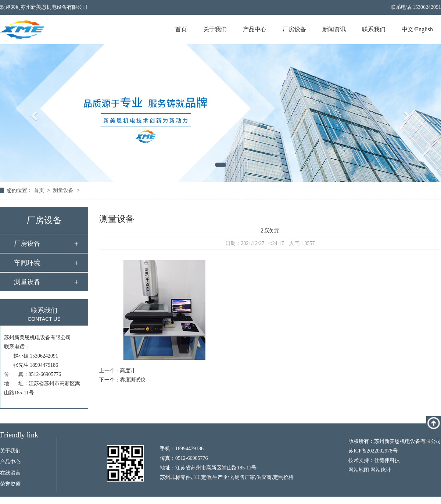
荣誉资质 (10, 484)
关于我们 (215, 29)
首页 (181, 29)
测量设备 (63, 190)
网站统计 (381, 470)
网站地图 (359, 470)
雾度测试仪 (133, 380)
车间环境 (27, 263)
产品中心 (255, 29)
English (424, 29)
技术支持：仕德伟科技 (374, 460)
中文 (408, 29)
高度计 (128, 371)
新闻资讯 (334, 29)
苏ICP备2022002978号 (373, 451)
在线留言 (10, 473)
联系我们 (374, 29)
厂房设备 (294, 29)
